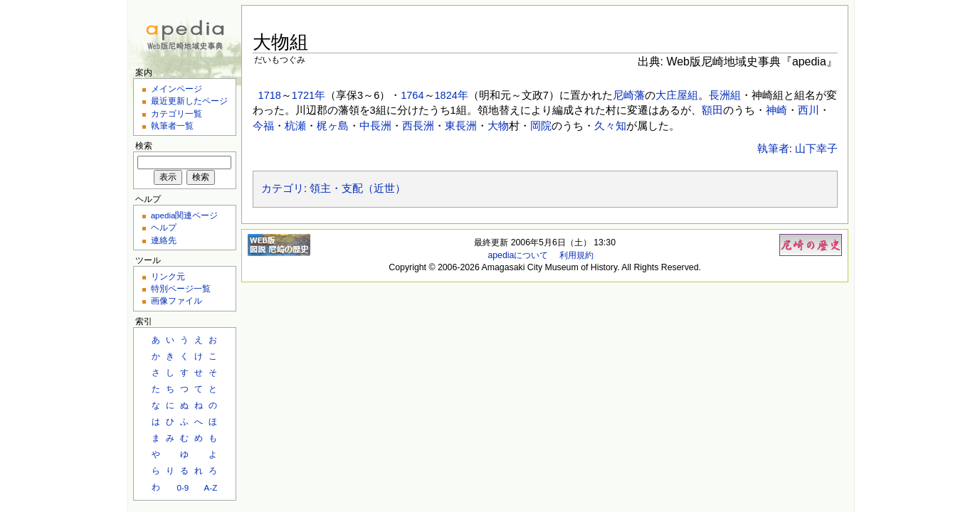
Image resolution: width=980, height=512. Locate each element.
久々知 (610, 126)
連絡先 (164, 240)
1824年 (452, 95)
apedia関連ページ (185, 215)
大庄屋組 (677, 95)
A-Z (211, 487)
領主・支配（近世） (358, 188)
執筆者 (773, 149)
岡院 (541, 126)
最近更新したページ (189, 101)
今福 (263, 126)
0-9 (183, 487)
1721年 (309, 95)
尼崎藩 (629, 95)
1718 (270, 95)
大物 (498, 126)
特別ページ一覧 (181, 288)
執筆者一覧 (172, 126)
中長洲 (375, 126)
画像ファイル (176, 300)
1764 (412, 95)
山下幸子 (816, 149)
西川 (808, 110)
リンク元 (168, 276)
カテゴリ (283, 188)
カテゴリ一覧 (176, 113)
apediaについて (518, 255)
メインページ (176, 89)
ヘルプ (164, 227)
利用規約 (576, 255)
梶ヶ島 (333, 126)
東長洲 (461, 126)
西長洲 (418, 126)
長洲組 (725, 95)
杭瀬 (295, 126)
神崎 (776, 110)
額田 (712, 110)
